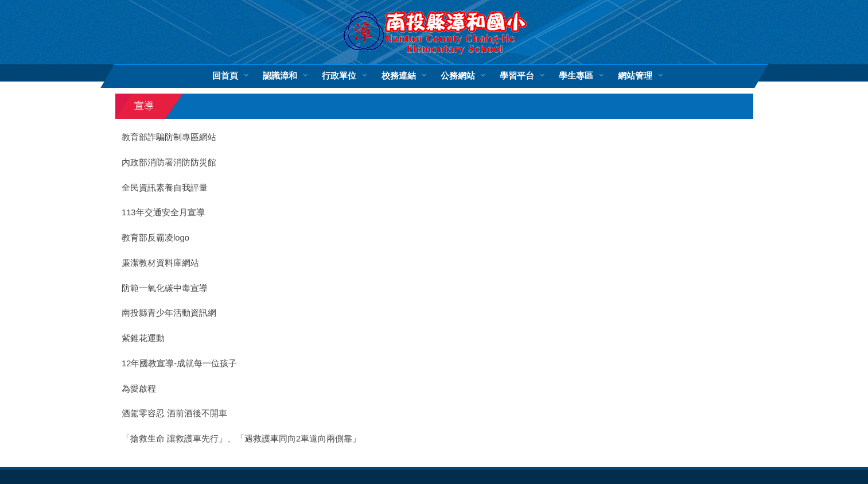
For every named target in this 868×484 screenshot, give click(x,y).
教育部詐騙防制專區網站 (169, 137)
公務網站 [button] (457, 75)
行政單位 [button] (339, 75)
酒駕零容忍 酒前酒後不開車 (174, 413)
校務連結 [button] (398, 75)
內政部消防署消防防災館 (169, 162)
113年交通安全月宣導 (163, 212)
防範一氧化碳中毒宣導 (165, 288)
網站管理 (635, 75)
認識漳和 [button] (280, 75)
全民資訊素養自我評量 (165, 188)
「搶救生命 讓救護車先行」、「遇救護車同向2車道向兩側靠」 (241, 439)
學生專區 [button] (575, 75)
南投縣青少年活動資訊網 (169, 313)
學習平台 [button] (516, 75)
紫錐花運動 (143, 338)
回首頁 (225, 75)
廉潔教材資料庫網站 (160, 263)
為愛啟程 (139, 389)
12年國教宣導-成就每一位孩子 (179, 363)
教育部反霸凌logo (155, 238)
